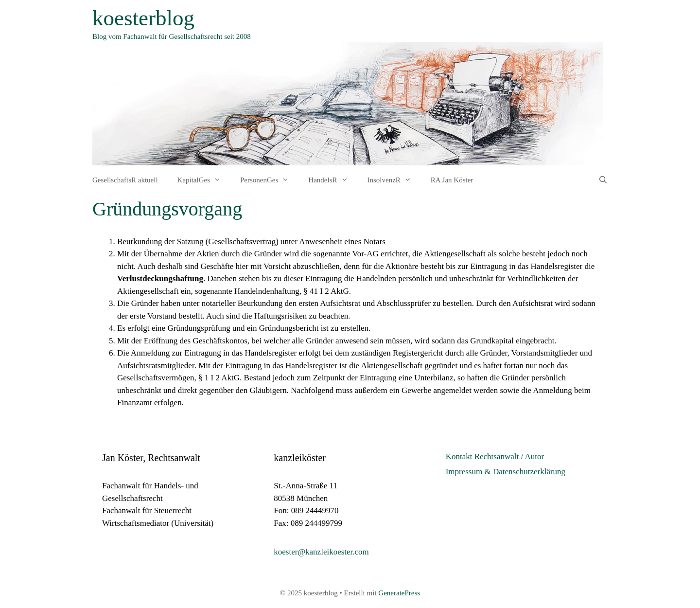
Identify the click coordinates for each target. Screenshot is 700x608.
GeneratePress (399, 593)
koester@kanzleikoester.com (321, 552)
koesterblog (143, 18)
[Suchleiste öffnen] (603, 180)
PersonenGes (269, 180)
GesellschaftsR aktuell (125, 180)
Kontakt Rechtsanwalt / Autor (495, 456)
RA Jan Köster (452, 180)
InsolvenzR (394, 180)
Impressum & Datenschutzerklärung (506, 472)
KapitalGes (204, 180)
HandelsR (333, 180)
